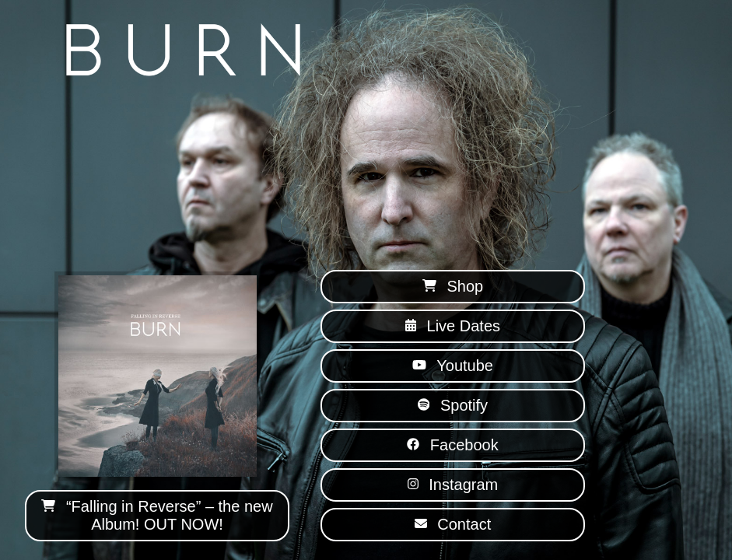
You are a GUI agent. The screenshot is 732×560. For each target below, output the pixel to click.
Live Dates (453, 326)
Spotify (453, 405)
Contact (453, 524)
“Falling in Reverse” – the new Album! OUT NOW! (157, 515)
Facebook (452, 445)
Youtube (453, 366)
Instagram (453, 485)
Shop (453, 286)
